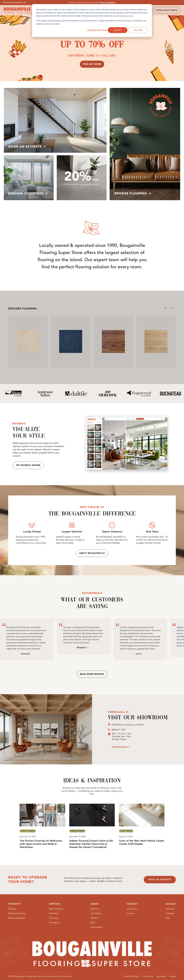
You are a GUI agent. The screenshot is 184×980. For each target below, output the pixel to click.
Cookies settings (97, 30)
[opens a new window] (110, 725)
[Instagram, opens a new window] (170, 913)
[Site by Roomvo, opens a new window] (66, 976)
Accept (118, 30)
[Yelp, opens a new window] (168, 918)
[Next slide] (172, 308)
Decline (138, 30)
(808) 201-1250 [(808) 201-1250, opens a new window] (119, 730)
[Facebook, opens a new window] (170, 909)
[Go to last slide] (166, 308)
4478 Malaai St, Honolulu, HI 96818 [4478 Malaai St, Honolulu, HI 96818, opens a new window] (128, 725)
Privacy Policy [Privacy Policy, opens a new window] (128, 16)
